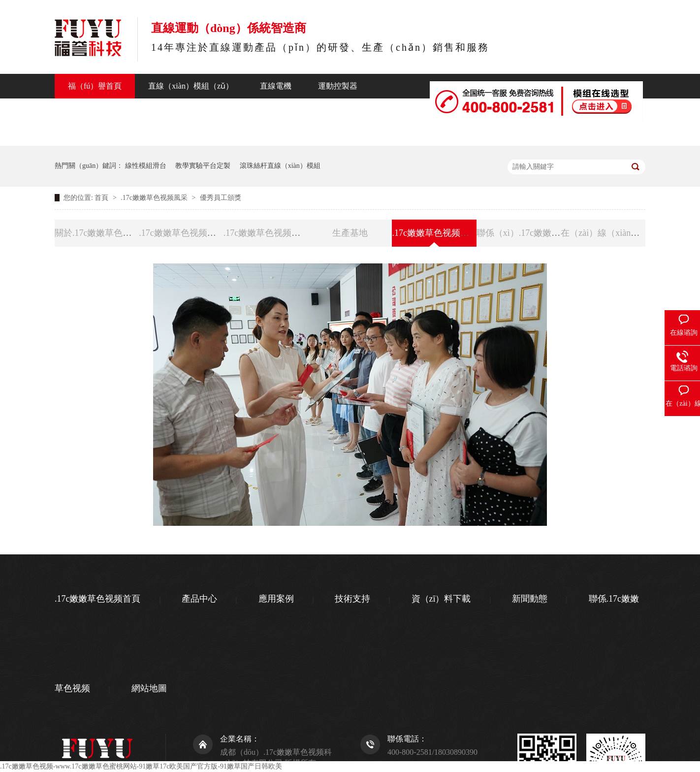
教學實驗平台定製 (203, 166)
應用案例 (276, 599)
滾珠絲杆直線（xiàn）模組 (280, 166)
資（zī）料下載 (441, 599)
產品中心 (84, 111)
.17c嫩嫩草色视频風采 (155, 198)
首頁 (102, 198)
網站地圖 (149, 688)
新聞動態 (258, 111)
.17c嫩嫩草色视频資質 (182, 233)
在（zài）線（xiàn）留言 (609, 233)
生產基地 (350, 233)
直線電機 (276, 86)
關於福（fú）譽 (327, 111)
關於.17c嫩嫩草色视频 (98, 233)
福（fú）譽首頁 (95, 86)
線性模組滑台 (146, 166)
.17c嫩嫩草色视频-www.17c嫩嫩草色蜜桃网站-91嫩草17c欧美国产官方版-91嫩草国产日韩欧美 (141, 766)
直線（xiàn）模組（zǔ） (191, 86)
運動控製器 (338, 86)
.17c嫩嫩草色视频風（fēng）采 (451, 233)
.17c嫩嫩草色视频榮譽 (267, 233)
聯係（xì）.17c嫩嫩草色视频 (430, 133)
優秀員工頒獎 (221, 198)
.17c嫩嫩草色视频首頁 (98, 599)
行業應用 (142, 111)
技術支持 (200, 111)
